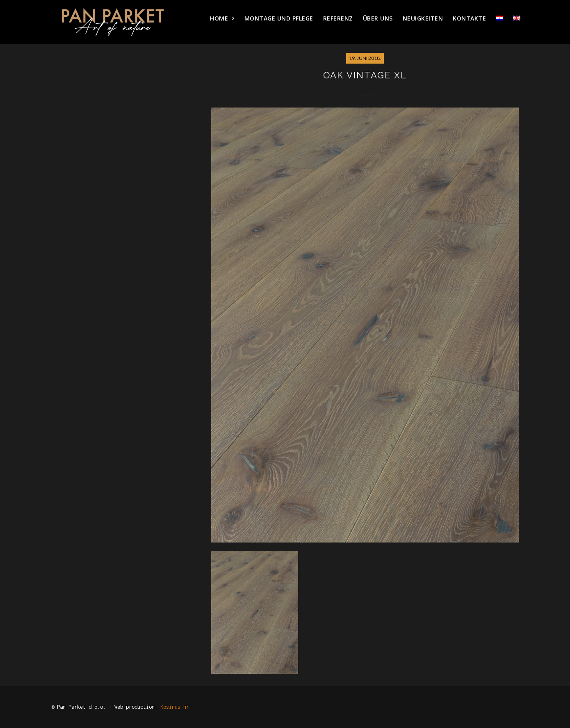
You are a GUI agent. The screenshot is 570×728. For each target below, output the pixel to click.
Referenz (338, 18)
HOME (219, 18)
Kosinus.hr (175, 707)
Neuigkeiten (423, 18)
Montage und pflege (279, 18)
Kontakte (469, 18)
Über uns (378, 18)
